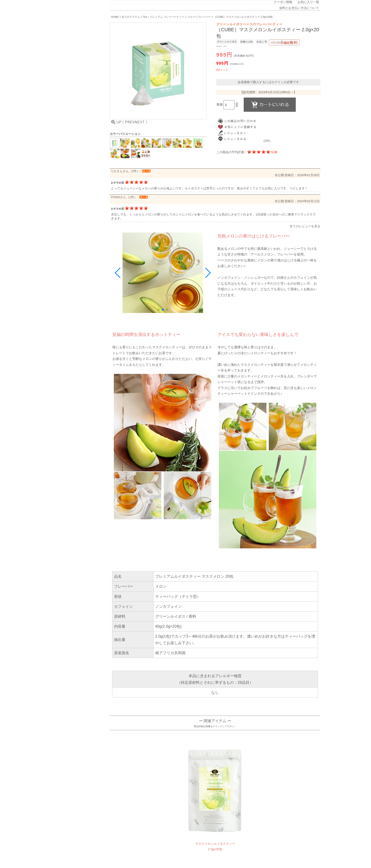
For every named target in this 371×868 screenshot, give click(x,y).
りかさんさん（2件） (125, 171)
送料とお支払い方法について (299, 8)
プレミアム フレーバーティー (167, 17)
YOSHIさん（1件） (124, 197)
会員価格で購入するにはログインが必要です (268, 82)
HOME (115, 17)
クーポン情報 (283, 2)
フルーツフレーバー (199, 17)
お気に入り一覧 (308, 2)
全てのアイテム (131, 17)
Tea (145, 17)
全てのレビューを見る (305, 226)
